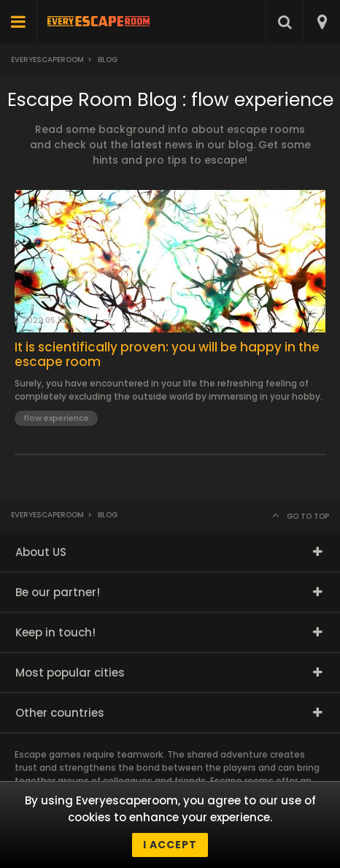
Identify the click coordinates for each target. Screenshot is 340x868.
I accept (170, 845)
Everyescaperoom (47, 60)
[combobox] (321, 22)
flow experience (56, 418)
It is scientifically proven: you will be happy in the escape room (167, 355)
